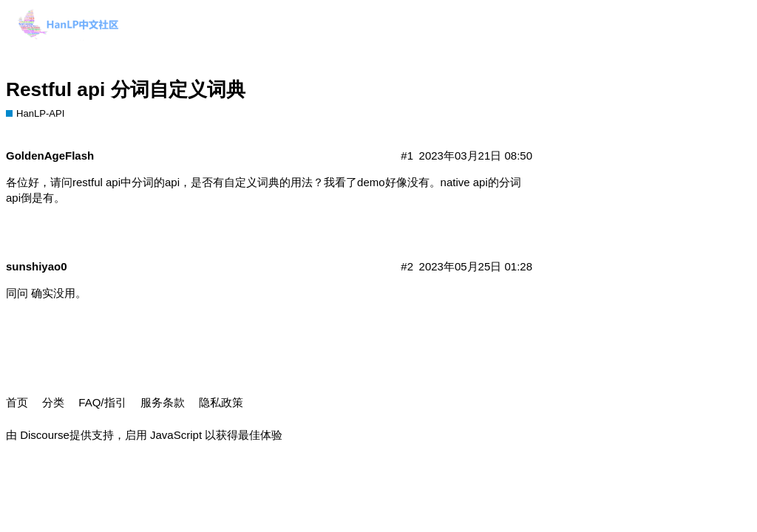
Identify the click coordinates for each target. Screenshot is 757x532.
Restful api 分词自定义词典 (126, 89)
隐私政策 (221, 402)
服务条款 (163, 402)
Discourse (45, 435)
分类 (53, 402)
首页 (17, 402)
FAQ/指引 (102, 402)
